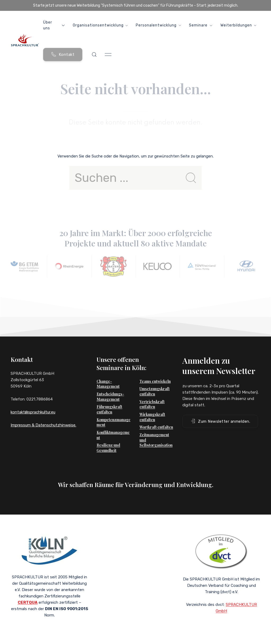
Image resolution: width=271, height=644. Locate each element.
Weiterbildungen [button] (238, 25)
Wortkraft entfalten (156, 427)
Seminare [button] (201, 25)
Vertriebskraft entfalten (152, 404)
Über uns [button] (54, 25)
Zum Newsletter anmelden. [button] (220, 421)
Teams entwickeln (155, 381)
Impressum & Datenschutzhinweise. (43, 425)
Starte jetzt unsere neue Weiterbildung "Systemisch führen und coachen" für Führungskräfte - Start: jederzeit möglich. (136, 5)
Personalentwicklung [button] (158, 25)
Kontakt (63, 54)
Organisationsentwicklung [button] (100, 25)
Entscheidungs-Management (110, 397)
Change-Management (108, 384)
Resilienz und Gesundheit (108, 448)
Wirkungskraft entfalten (152, 417)
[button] (94, 55)
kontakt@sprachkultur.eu (33, 412)
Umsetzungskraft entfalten (155, 391)
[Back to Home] (25, 40)
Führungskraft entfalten (109, 409)
